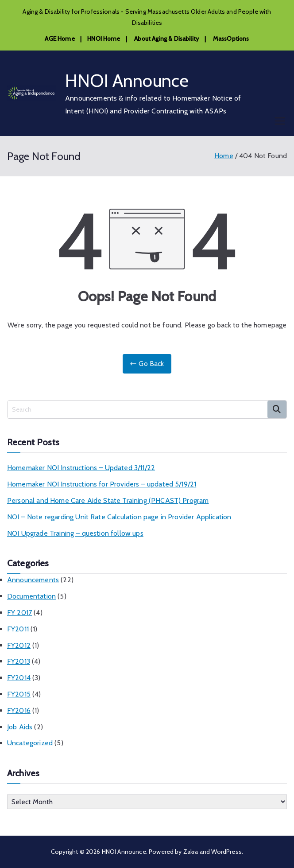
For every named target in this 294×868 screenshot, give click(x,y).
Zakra (191, 852)
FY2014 (19, 678)
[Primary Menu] (280, 121)
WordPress (226, 852)
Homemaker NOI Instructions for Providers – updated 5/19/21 (102, 484)
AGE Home (60, 39)
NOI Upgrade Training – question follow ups (75, 533)
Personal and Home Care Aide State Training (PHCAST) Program (108, 500)
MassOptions (231, 39)
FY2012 (19, 645)
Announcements (33, 580)
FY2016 (19, 710)
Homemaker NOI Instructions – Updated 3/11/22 (81, 468)
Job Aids (20, 727)
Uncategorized (30, 743)
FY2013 (19, 661)
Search (277, 409)
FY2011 (18, 629)
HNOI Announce (127, 80)
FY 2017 (19, 613)
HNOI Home (104, 39)
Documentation (31, 596)
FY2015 (19, 694)
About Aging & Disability (166, 39)
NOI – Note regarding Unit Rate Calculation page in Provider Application (119, 517)
